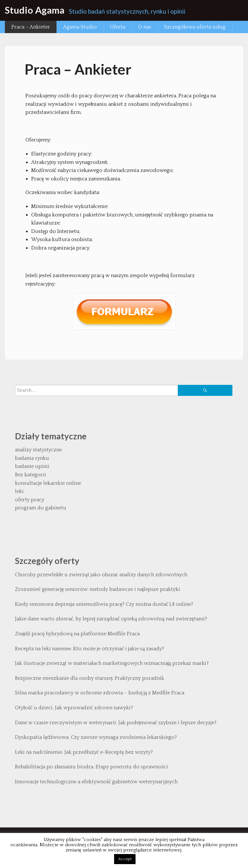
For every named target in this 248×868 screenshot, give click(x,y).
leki (19, 491)
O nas (145, 27)
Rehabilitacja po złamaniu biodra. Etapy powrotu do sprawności (91, 767)
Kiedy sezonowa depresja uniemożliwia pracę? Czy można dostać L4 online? (104, 604)
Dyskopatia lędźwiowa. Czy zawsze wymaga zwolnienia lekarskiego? (96, 737)
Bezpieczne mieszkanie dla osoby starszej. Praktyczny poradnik (90, 678)
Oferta (117, 27)
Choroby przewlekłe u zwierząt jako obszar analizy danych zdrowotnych (101, 575)
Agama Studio (80, 27)
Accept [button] (125, 859)
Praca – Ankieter (31, 27)
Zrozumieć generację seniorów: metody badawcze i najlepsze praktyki (98, 589)
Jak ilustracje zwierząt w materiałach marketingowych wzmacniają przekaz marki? (112, 663)
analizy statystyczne (38, 450)
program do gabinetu (41, 508)
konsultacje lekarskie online (48, 483)
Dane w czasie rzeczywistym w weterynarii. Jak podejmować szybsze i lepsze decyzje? (116, 723)
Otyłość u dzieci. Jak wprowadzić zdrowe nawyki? (74, 708)
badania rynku (32, 458)
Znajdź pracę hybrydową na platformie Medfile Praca (77, 634)
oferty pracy (30, 500)
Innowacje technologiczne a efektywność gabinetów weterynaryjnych (96, 782)
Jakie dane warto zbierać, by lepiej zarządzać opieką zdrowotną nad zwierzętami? (111, 619)
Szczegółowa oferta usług (195, 27)
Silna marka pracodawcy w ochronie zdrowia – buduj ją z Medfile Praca (100, 693)
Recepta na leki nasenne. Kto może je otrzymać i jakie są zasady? (90, 649)
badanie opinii (32, 466)
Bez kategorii (31, 475)
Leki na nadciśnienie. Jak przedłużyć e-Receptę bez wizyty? (84, 752)
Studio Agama (35, 10)
